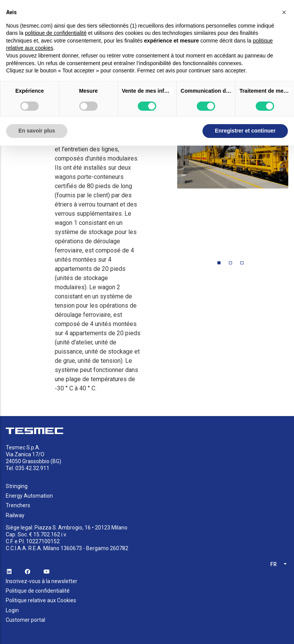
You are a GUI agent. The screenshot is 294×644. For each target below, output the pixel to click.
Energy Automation (29, 496)
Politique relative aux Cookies (41, 600)
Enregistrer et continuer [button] (245, 131)
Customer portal (25, 620)
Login (12, 610)
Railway (15, 515)
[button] (284, 12)
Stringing (17, 486)
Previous (171, 174)
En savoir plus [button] (37, 131)
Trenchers (18, 505)
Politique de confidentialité (38, 591)
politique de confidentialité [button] (56, 33)
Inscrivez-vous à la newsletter (42, 581)
